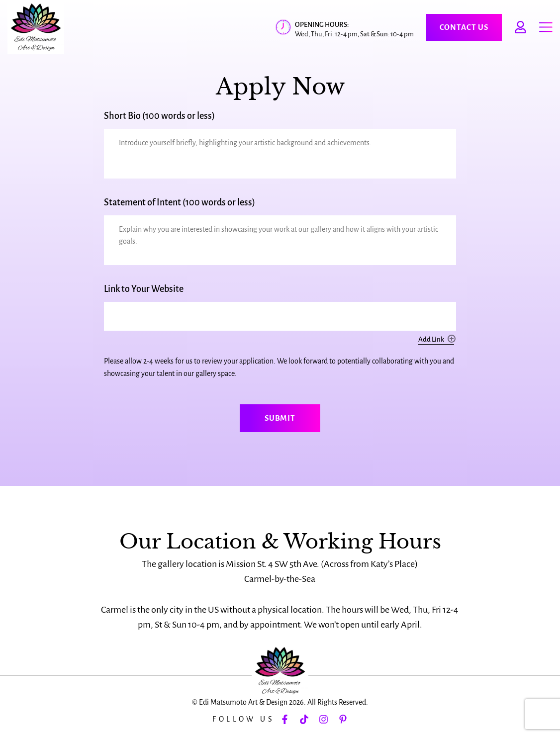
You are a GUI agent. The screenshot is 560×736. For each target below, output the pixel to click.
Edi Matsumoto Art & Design (243, 702)
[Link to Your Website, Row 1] (280, 316)
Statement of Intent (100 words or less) (180, 202)
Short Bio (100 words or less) (159, 116)
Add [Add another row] (452, 339)
